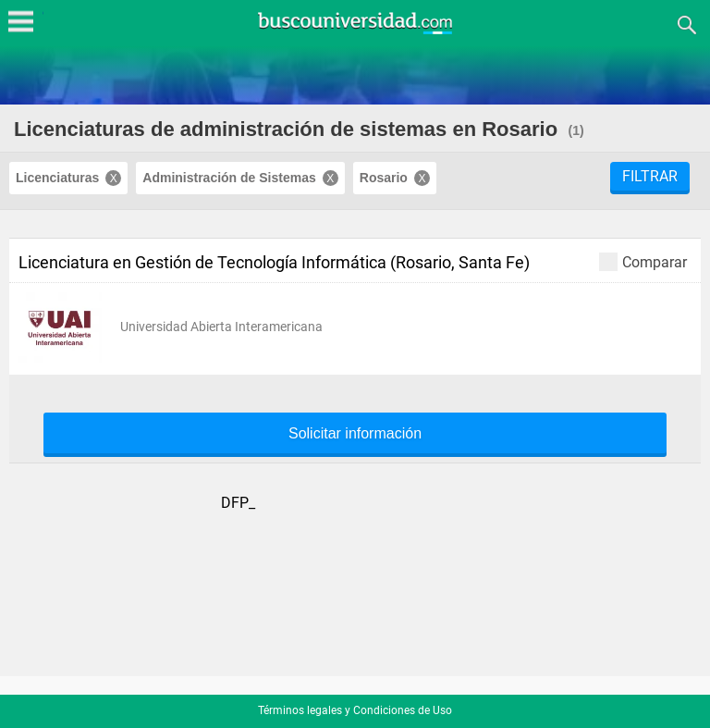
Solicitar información (355, 434)
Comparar (643, 261)
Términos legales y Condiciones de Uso (355, 710)
